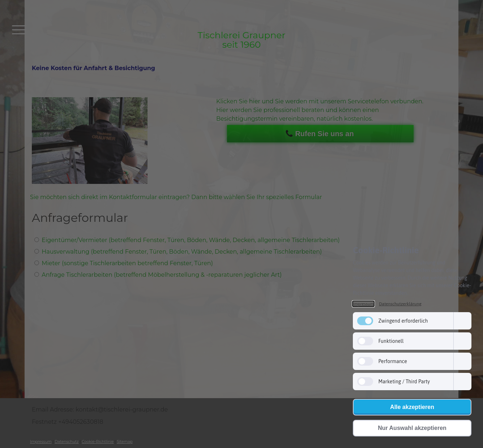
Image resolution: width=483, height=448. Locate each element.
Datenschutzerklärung (400, 304)
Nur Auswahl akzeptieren (412, 428)
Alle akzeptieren (412, 407)
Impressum (363, 304)
